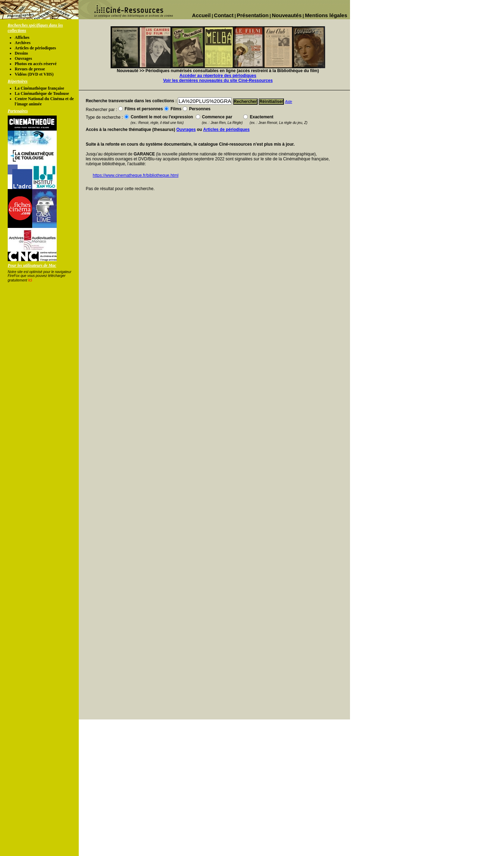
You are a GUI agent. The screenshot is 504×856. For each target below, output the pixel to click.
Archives (23, 43)
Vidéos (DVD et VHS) (34, 74)
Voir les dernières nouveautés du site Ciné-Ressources (218, 81)
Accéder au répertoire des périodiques (218, 76)
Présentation (253, 15)
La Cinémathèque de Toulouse (42, 93)
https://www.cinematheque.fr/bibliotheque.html (136, 175)
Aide (289, 102)
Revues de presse (30, 69)
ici (30, 280)
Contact (224, 15)
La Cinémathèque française (39, 88)
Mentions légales (326, 15)
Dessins (21, 53)
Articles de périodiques (35, 48)
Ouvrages (23, 58)
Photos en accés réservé (36, 64)
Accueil (201, 15)
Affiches (22, 37)
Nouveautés (287, 15)
